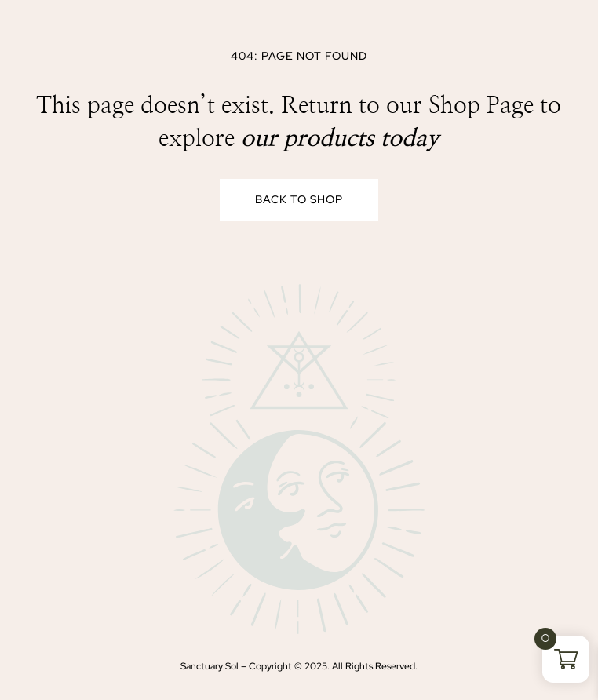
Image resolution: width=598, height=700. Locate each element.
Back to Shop (299, 199)
